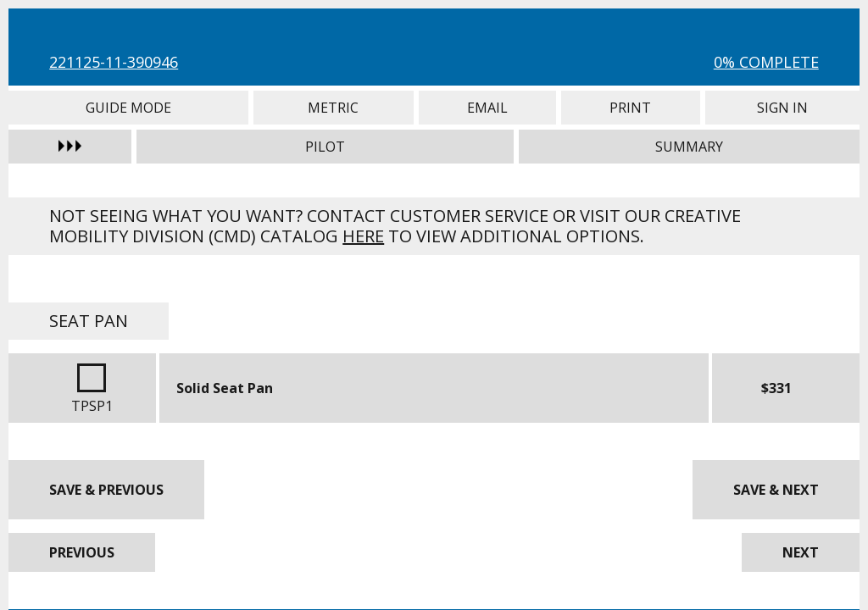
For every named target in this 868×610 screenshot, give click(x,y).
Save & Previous (106, 490)
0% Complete (766, 62)
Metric (334, 108)
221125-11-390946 (114, 62)
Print (631, 108)
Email (487, 108)
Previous (82, 552)
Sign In (782, 108)
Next (801, 552)
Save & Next (776, 490)
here (363, 236)
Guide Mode (128, 108)
